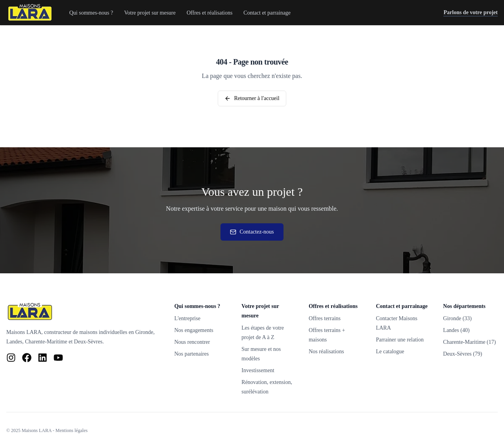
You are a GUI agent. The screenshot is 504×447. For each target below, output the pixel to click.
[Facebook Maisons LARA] (27, 358)
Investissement (258, 370)
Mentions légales (72, 430)
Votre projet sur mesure (150, 13)
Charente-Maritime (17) (469, 342)
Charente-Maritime (46, 342)
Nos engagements (194, 330)
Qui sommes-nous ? (91, 13)
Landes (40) (456, 330)
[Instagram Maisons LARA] (11, 358)
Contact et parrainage (267, 13)
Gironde (144, 332)
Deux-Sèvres (88, 342)
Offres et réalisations (209, 13)
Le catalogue (390, 351)
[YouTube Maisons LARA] (58, 358)
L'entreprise (187, 318)
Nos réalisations (326, 351)
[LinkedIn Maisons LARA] (43, 358)
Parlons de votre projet (471, 13)
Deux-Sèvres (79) (462, 354)
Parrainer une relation (400, 340)
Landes (14, 342)
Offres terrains (325, 318)
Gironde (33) (457, 318)
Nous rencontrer (192, 342)
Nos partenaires (192, 354)
